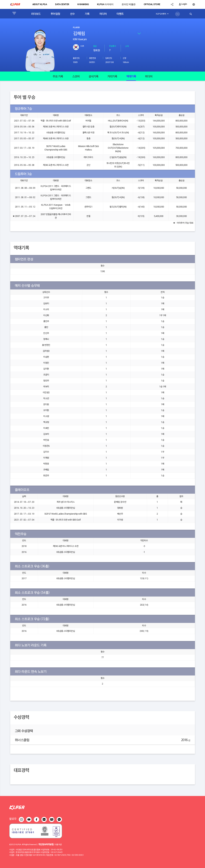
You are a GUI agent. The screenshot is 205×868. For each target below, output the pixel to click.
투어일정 (55, 14)
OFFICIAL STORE (152, 4)
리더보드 (36, 14)
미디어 (103, 14)
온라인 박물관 (129, 4)
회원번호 (93, 58)
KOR (82, 46)
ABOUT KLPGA (40, 4)
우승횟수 (113, 46)
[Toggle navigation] (14, 14)
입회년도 (109, 58)
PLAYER (76, 28)
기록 (87, 14)
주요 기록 (58, 76)
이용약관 (58, 844)
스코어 (76, 76)
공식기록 (93, 76)
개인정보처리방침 (46, 844)
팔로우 (13, 819)
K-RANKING (83, 4)
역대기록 (131, 76)
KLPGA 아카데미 (105, 4)
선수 (73, 14)
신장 (125, 58)
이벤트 (120, 14)
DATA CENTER (62, 4)
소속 (127, 46)
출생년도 (76, 58)
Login (183, 4)
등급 (95, 46)
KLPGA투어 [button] (161, 14)
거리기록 (112, 76)
